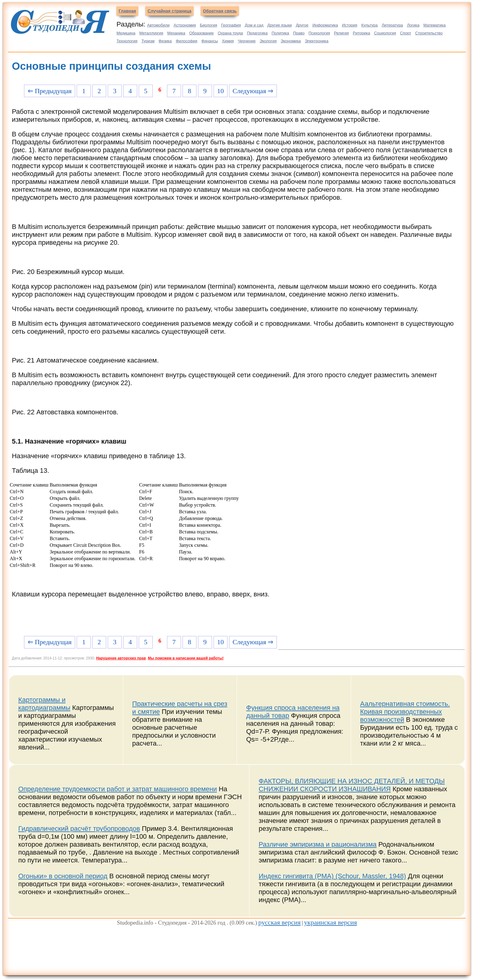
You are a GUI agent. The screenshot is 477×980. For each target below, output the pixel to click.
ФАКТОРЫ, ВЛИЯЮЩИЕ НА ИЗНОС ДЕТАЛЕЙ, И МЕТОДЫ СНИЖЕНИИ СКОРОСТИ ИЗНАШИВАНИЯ (352, 785)
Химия (228, 41)
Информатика (325, 25)
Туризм (148, 41)
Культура (370, 25)
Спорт (406, 33)
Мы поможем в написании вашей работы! (186, 658)
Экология (268, 41)
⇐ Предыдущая (50, 91)
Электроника (317, 41)
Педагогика (257, 33)
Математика (435, 25)
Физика (165, 41)
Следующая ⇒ (253, 91)
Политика (280, 33)
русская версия (279, 922)
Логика (413, 25)
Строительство (429, 33)
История (350, 25)
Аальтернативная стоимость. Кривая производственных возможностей (405, 712)
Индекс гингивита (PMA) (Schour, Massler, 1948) (332, 876)
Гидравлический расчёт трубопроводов (79, 829)
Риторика (362, 33)
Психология (319, 33)
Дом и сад (254, 25)
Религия (341, 33)
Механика (176, 33)
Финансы (210, 41)
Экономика (291, 41)
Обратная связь (220, 11)
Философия (187, 41)
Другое (302, 25)
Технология (127, 41)
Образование (202, 33)
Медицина (126, 33)
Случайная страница (169, 11)
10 (221, 91)
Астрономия (185, 25)
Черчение (247, 41)
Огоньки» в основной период (63, 876)
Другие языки (280, 25)
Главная (127, 11)
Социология (385, 33)
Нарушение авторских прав (121, 658)
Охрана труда (230, 33)
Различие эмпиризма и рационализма (317, 844)
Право (299, 33)
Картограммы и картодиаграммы (44, 704)
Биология (209, 25)
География (231, 25)
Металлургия (151, 33)
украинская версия (331, 922)
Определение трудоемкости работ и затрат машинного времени (118, 789)
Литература (392, 25)
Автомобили (158, 25)
